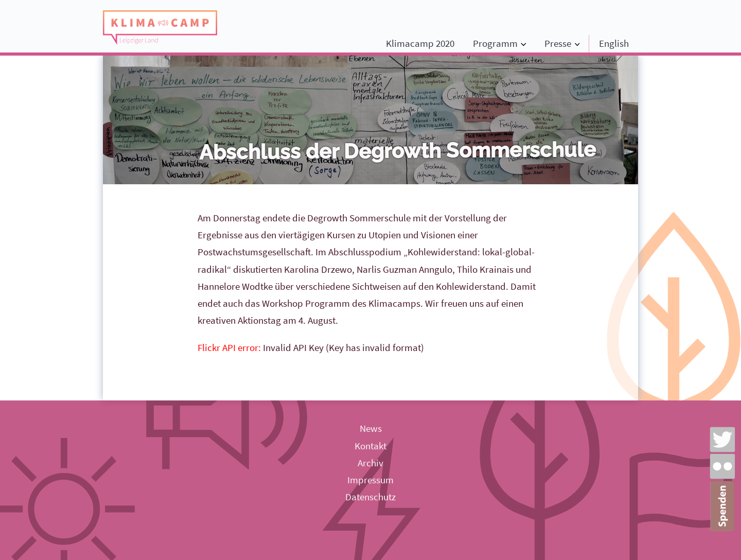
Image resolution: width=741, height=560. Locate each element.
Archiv (370, 463)
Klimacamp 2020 (420, 43)
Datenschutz (370, 497)
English (614, 43)
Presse (558, 43)
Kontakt (370, 446)
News (371, 428)
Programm (495, 43)
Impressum (370, 480)
